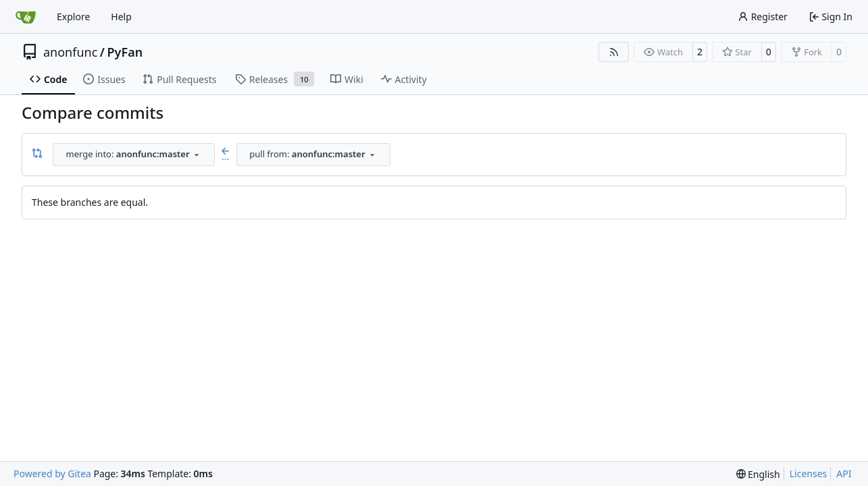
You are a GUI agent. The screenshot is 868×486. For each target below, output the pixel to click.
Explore (73, 17)
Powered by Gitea (52, 474)
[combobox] (134, 155)
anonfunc (70, 52)
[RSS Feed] (614, 52)
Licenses (809, 474)
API (844, 474)
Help (121, 17)
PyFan (125, 52)
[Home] (26, 17)
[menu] (758, 474)
